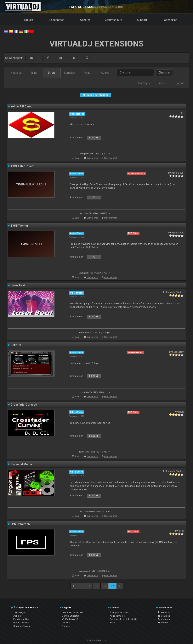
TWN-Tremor (19, 226)
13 (81, 586)
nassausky (178, 352)
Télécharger (56, 20)
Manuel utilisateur (71, 616)
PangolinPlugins (175, 292)
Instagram (165, 619)
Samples (69, 73)
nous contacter (118, 616)
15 (97, 586)
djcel (181, 411)
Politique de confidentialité (123, 619)
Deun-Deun (177, 173)
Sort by (144, 83)
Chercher (164, 73)
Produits (28, 20)
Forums (66, 626)
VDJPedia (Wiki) (70, 619)
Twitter (163, 623)
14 (89, 586)
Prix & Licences (21, 623)
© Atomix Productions (96, 640)
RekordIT (17, 345)
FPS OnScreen (20, 524)
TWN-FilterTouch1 (23, 166)
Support (142, 20)
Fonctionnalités (21, 619)
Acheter (85, 20)
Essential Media (21, 464)
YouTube (164, 616)
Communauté (114, 20)
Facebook (164, 612)
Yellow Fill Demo (22, 106)
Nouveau (16, 73)
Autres (105, 73)
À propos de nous (119, 612)
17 (112, 586)
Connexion (171, 20)
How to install (111, 158)
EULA (113, 623)
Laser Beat (18, 285)
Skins (34, 73)
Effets (52, 73)
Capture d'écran (22, 626)
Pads (87, 73)
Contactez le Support (72, 612)
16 (105, 586)
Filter (162, 83)
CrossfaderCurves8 (24, 405)
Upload (180, 83)
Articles (66, 623)
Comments (92, 158)
